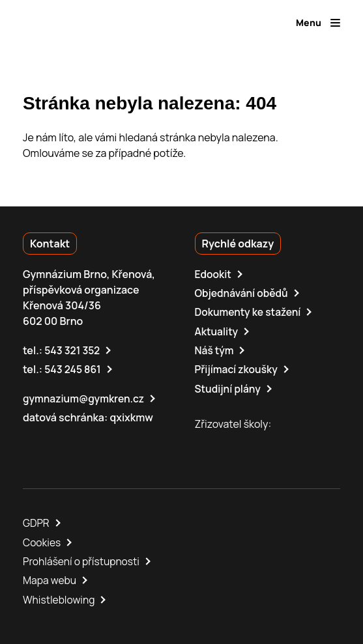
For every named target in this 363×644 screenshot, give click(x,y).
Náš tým (215, 350)
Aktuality (217, 331)
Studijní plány (229, 387)
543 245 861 (73, 369)
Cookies (42, 540)
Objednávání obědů (243, 293)
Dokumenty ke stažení (249, 312)
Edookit (214, 274)
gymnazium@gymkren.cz (85, 397)
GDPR (36, 522)
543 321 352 (73, 350)
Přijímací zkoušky (238, 369)
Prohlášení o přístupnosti (83, 559)
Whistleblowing (60, 597)
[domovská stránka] (79, 23)
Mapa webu (50, 578)
